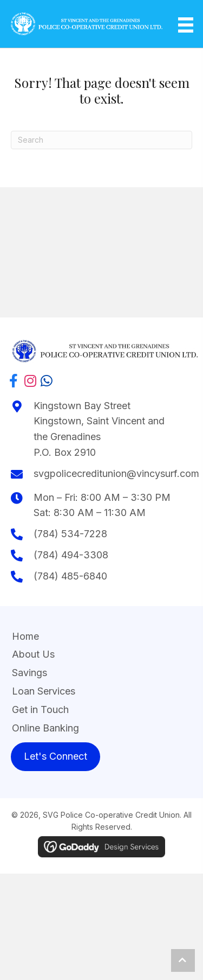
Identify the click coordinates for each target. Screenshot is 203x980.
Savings (30, 673)
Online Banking (45, 728)
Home (25, 636)
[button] (14, 379)
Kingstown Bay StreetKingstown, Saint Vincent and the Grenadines (99, 421)
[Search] (101, 140)
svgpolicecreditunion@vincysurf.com (116, 473)
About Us (33, 654)
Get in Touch (40, 709)
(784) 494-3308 (71, 555)
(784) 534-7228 (70, 534)
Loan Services (44, 691)
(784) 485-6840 (70, 576)
